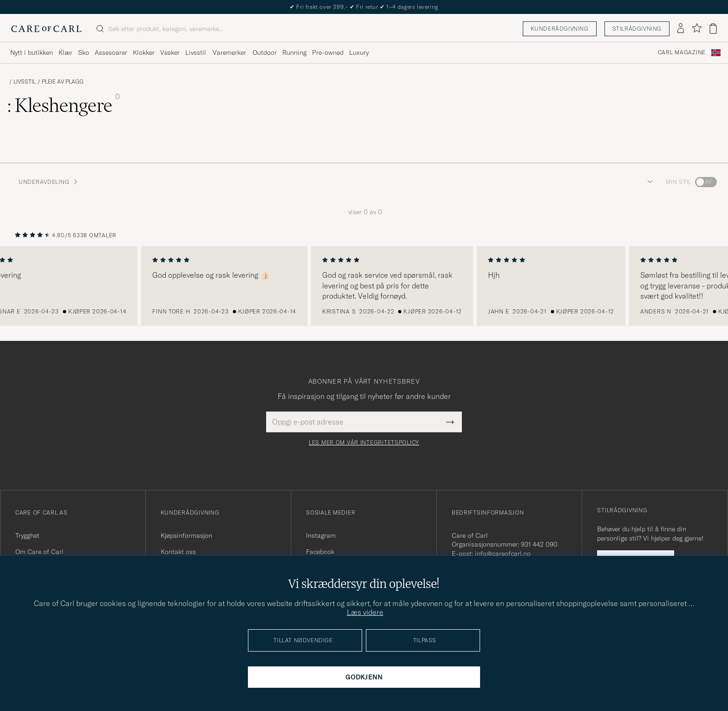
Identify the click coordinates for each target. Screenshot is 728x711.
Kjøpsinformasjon (186, 535)
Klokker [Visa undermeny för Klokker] (144, 52)
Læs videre (365, 612)
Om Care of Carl (39, 552)
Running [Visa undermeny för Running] (294, 52)
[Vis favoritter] (697, 29)
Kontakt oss (178, 552)
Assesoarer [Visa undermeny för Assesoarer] (111, 52)
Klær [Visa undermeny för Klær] (65, 52)
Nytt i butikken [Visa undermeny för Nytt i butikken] (32, 52)
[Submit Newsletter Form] (450, 422)
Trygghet (27, 535)
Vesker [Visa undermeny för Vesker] (170, 52)
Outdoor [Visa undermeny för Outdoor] (265, 52)
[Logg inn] (681, 29)
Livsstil (25, 82)
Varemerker (229, 52)
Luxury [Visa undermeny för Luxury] (359, 52)
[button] (648, 182)
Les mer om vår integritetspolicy (364, 443)
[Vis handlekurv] (713, 29)
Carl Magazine (682, 52)
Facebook (320, 552)
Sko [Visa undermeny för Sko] (84, 52)
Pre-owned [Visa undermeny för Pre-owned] (328, 52)
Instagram (321, 535)
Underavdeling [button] (49, 182)
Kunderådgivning (560, 29)
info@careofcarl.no (503, 554)
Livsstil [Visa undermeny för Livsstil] (196, 52)
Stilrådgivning (637, 29)
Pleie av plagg (63, 82)
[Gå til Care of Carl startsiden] (46, 29)
